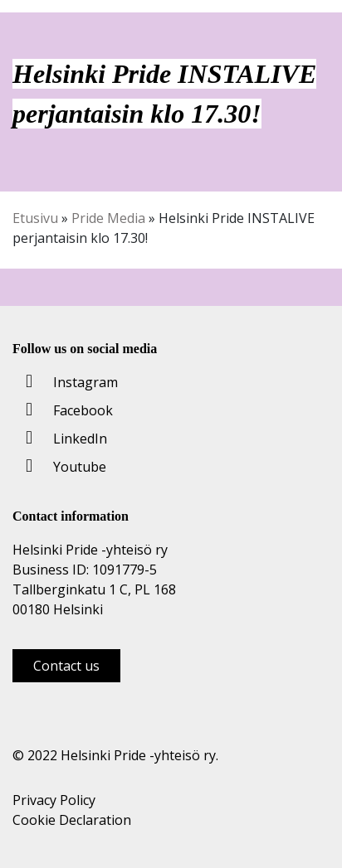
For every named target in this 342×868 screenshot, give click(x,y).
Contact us (66, 666)
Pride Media (108, 218)
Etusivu (35, 218)
